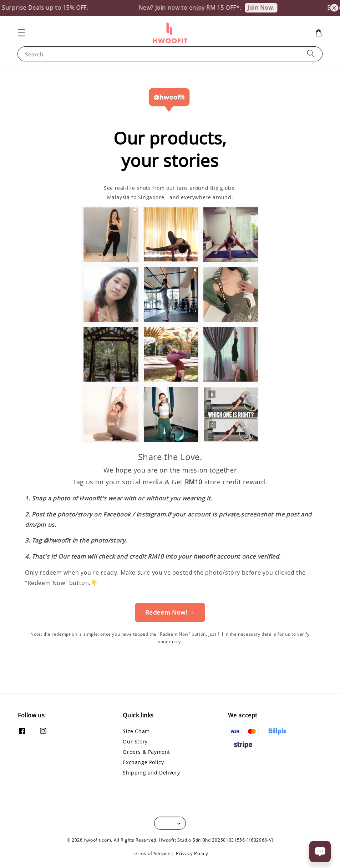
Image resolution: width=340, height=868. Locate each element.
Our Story (135, 741)
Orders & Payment (146, 752)
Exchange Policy (143, 762)
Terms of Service (151, 853)
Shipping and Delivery (151, 773)
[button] (21, 33)
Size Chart (136, 731)
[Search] (311, 54)
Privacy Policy (192, 853)
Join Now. (266, 7)
